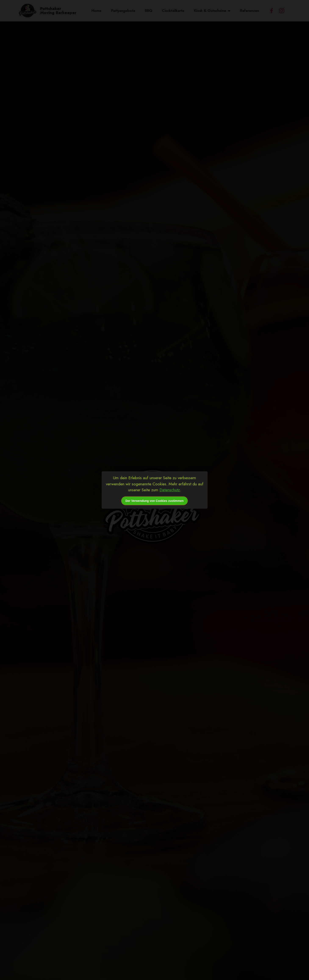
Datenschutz (170, 490)
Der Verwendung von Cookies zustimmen (154, 501)
